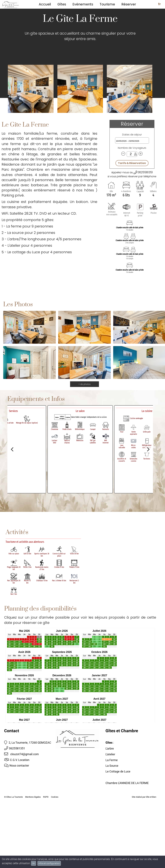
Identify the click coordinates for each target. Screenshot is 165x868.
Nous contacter (17, 765)
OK (34, 863)
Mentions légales (33, 797)
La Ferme (112, 760)
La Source (112, 766)
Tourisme (107, 4)
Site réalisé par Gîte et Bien (144, 797)
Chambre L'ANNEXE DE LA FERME (127, 783)
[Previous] (13, 449)
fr (159, 4)
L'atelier (110, 754)
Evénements (83, 4)
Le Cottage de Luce (118, 771)
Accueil (45, 4)
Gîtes (62, 4)
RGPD (46, 797)
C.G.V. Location (17, 760)
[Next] (148, 449)
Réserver (129, 4)
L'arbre (110, 748)
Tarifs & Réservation (132, 163)
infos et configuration (49, 863)
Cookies (55, 797)
